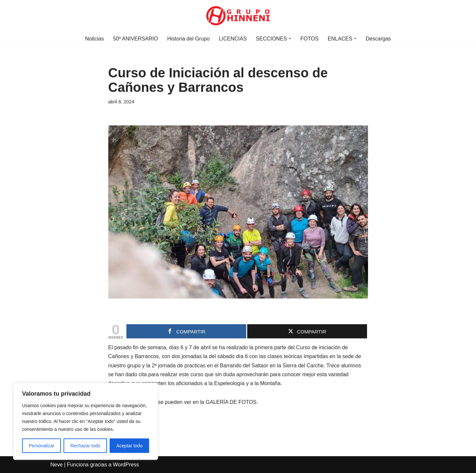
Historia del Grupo (188, 39)
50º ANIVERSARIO (135, 39)
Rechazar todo (85, 446)
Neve (56, 465)
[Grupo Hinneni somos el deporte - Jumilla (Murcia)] (238, 16)
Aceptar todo (129, 446)
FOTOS (310, 39)
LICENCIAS (233, 39)
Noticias (94, 39)
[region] (86, 421)
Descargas (378, 39)
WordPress (126, 465)
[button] (290, 39)
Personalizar (41, 446)
